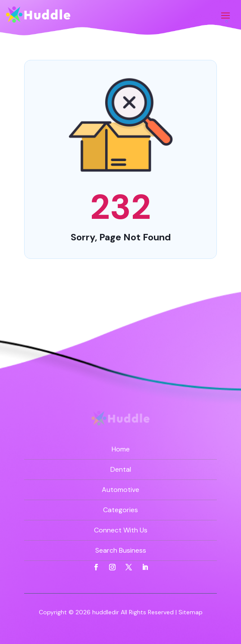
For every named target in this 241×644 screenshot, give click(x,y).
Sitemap (191, 612)
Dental (121, 469)
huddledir (106, 612)
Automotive (120, 490)
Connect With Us (121, 530)
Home (121, 449)
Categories (120, 510)
